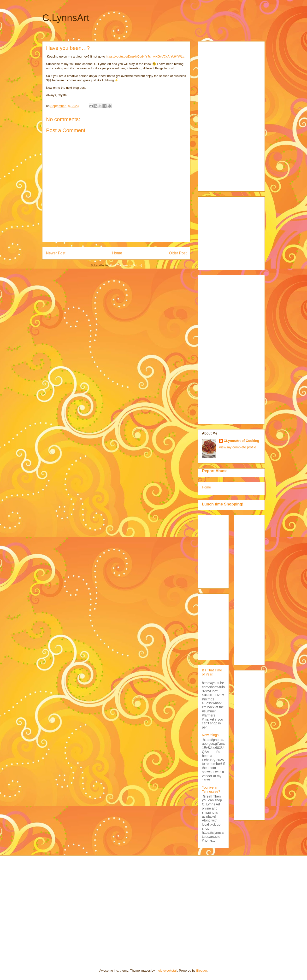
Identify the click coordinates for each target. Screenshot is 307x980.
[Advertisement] (221, 115)
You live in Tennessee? (211, 789)
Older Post (178, 253)
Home (117, 253)
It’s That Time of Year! (212, 672)
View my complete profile (238, 447)
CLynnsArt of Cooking (242, 441)
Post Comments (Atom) (126, 265)
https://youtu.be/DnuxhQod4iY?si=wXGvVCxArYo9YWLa (145, 56)
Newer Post (56, 253)
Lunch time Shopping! (223, 504)
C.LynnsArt (66, 18)
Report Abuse (215, 471)
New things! (211, 735)
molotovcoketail (166, 971)
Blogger (201, 971)
